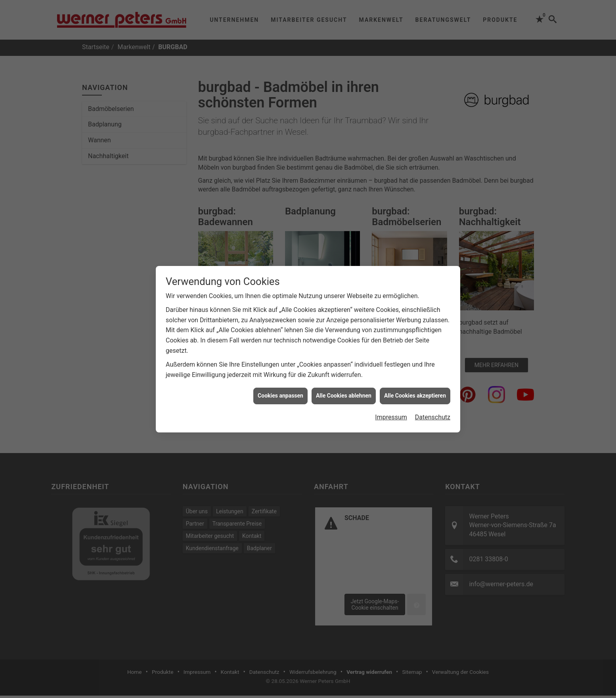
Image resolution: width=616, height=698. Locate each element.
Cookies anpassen (280, 390)
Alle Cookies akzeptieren (415, 390)
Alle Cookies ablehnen (344, 390)
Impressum (391, 412)
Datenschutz (433, 412)
